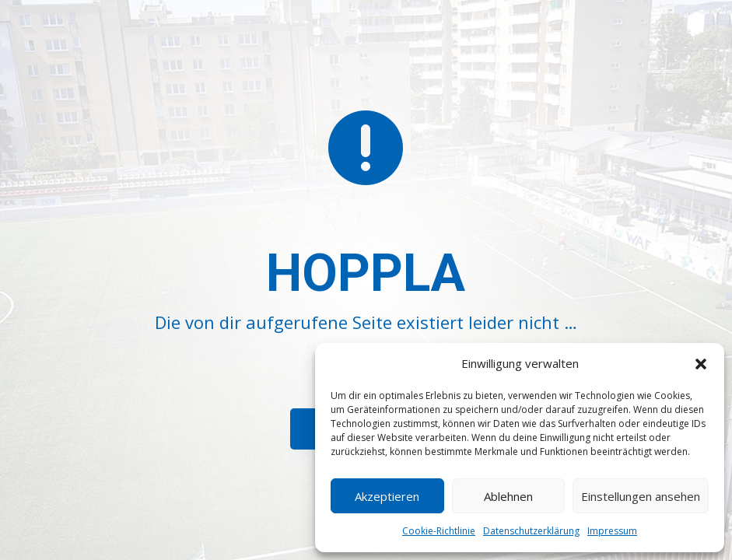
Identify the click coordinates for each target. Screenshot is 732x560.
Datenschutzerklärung (531, 531)
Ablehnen (508, 496)
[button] (701, 364)
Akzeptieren (387, 496)
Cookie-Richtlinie (439, 531)
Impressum (612, 531)
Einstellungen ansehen (641, 496)
